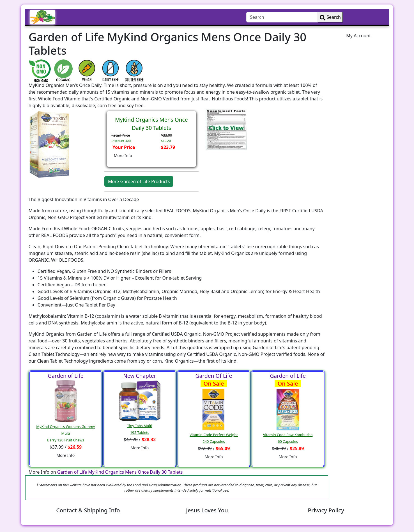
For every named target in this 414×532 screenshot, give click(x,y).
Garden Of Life (214, 376)
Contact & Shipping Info (88, 510)
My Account (358, 36)
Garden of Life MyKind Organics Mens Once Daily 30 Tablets (120, 472)
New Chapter (140, 376)
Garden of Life (65, 376)
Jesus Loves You (207, 510)
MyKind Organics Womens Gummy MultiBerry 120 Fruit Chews (65, 433)
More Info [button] (123, 156)
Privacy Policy (326, 510)
